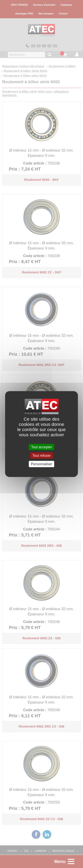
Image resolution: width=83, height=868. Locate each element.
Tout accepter (41, 447)
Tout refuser (41, 455)
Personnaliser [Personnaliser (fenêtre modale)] (41, 464)
